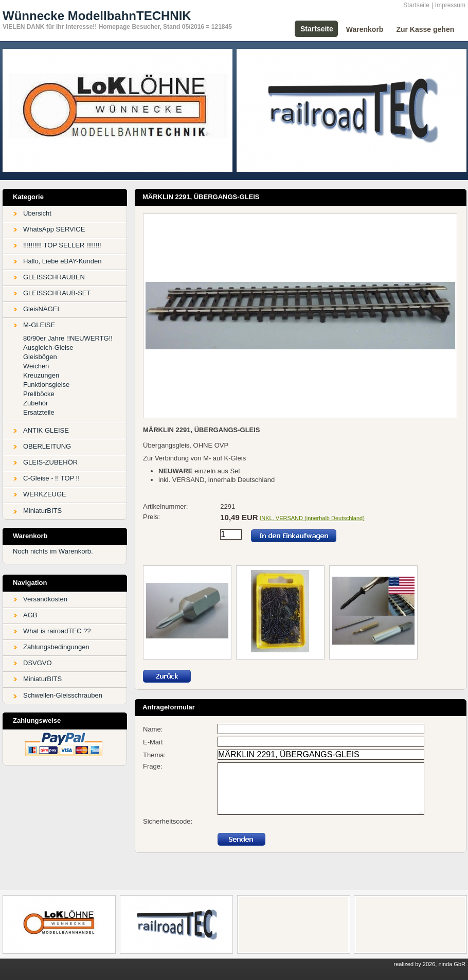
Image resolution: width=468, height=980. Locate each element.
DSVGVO (38, 663)
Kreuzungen (41, 375)
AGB (30, 615)
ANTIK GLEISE (46, 430)
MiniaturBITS (42, 511)
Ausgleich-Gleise (48, 348)
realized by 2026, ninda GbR (430, 964)
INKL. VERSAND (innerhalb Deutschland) (312, 518)
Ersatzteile (39, 412)
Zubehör (35, 403)
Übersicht (37, 213)
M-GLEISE (39, 325)
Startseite (416, 5)
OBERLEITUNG (47, 446)
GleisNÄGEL (42, 309)
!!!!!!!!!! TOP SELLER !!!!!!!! (62, 245)
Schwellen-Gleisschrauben (63, 695)
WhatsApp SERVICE (54, 229)
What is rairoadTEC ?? (57, 631)
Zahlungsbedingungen (56, 647)
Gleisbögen (40, 357)
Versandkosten (45, 599)
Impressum (450, 5)
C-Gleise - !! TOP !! (51, 478)
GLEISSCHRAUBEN (54, 277)
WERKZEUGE (45, 494)
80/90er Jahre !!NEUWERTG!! (68, 338)
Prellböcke (39, 394)
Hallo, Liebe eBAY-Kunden (62, 261)
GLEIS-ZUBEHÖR (50, 462)
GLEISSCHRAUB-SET (57, 293)
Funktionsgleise (46, 385)
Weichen (36, 366)
